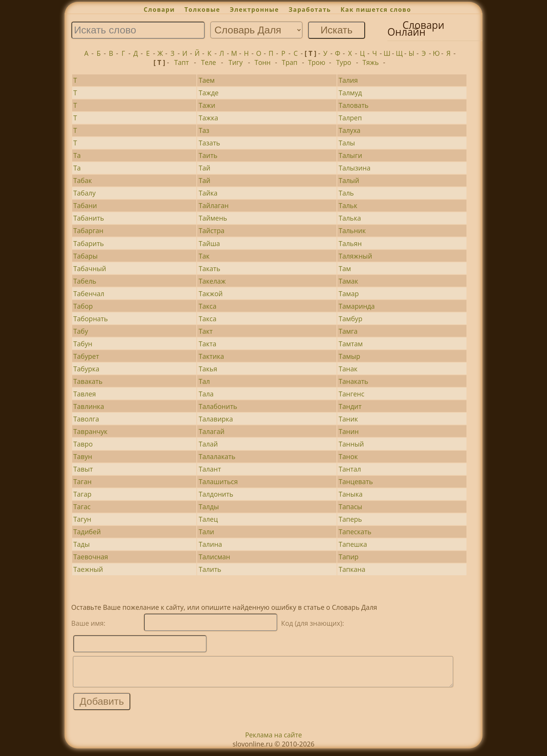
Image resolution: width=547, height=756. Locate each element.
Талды (209, 507)
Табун (83, 344)
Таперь (350, 519)
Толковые (202, 9)
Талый (349, 180)
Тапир (349, 557)
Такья (208, 369)
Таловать (354, 105)
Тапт (182, 62)
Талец (208, 519)
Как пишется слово (376, 9)
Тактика (211, 356)
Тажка (208, 118)
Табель (85, 281)
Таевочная (91, 557)
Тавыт (83, 469)
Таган (82, 481)
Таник (349, 419)
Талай (208, 444)
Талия (348, 80)
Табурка (86, 369)
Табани (85, 205)
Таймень (213, 218)
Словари (159, 9)
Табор (83, 306)
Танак (348, 369)
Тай (205, 168)
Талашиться (218, 481)
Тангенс (352, 394)
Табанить (89, 218)
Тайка (208, 193)
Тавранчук (90, 431)
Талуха (350, 130)
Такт (206, 331)
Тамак (349, 281)
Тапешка (353, 544)
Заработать (310, 9)
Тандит (350, 406)
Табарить (89, 243)
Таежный (88, 569)
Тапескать (355, 532)
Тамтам (351, 344)
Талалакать (217, 456)
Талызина (355, 168)
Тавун (83, 456)
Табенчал (89, 294)
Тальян (350, 243)
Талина (210, 544)
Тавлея (85, 394)
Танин (349, 431)
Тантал (350, 469)
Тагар (82, 494)
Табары (85, 256)
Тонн (263, 62)
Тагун (82, 519)
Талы (347, 143)
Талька (350, 218)
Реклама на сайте (273, 740)
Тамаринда (357, 306)
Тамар (349, 294)
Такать (209, 268)
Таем (207, 80)
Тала (206, 394)
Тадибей (87, 532)
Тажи (207, 105)
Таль (346, 193)
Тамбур (351, 319)
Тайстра (212, 230)
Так (204, 256)
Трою (317, 62)
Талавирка (216, 419)
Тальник (352, 230)
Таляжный (356, 256)
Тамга (348, 331)
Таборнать (91, 319)
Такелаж (212, 281)
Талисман (214, 557)
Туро (344, 62)
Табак (83, 180)
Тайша (209, 243)
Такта (208, 344)
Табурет (86, 356)
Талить (210, 569)
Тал (204, 381)
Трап (290, 62)
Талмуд (350, 93)
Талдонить (216, 494)
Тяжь (371, 62)
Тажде (209, 93)
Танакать (354, 381)
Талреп (350, 118)
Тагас (82, 507)
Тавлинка (89, 406)
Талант (210, 469)
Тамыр (350, 356)
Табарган (88, 230)
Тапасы (351, 507)
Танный (351, 444)
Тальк (348, 205)
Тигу (235, 62)
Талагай (212, 431)
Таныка (351, 494)
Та (77, 155)
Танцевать (356, 481)
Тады (81, 544)
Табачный (90, 268)
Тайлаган (214, 205)
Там (345, 268)
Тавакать (88, 381)
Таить (208, 155)
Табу (81, 331)
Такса (208, 306)
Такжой (211, 294)
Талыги (351, 155)
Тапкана (352, 569)
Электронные (255, 9)
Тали (206, 532)
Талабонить (218, 406)
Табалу (85, 193)
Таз (204, 130)
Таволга (86, 419)
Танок (348, 456)
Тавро (83, 444)
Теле (209, 62)
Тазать (209, 143)
